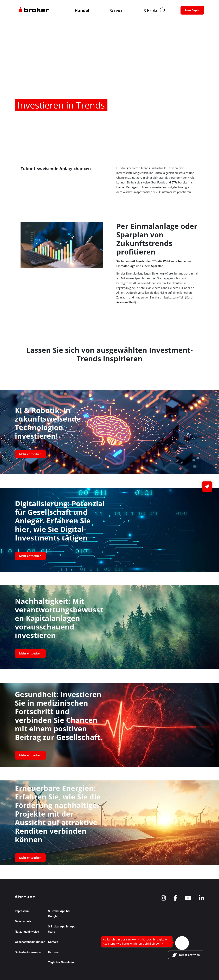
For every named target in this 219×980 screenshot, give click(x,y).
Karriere (53, 952)
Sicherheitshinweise (28, 952)
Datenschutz (23, 921)
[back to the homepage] (47, 897)
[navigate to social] (163, 898)
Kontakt (53, 942)
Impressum (22, 911)
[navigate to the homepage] (34, 10)
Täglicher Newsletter (62, 962)
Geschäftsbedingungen (30, 942)
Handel (82, 10)
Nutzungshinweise (27, 932)
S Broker (152, 10)
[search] (163, 10)
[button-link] (192, 10)
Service (116, 10)
